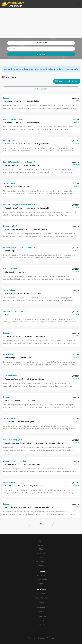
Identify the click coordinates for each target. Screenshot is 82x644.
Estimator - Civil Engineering (14, 461)
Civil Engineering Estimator (14, 119)
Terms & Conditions (41, 561)
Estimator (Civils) (10, 226)
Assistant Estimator (11, 376)
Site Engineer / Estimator (13, 311)
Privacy (41, 566)
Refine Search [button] (41, 89)
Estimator (7, 98)
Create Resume (41, 598)
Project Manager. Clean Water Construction (20, 162)
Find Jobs (41, 54)
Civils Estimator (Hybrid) (13, 440)
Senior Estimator (10, 183)
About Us (41, 553)
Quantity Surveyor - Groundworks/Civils (19, 205)
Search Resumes (41, 580)
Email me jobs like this (69, 81)
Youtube (41, 624)
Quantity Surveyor (10, 140)
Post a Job (41, 575)
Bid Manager (8, 354)
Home (41, 541)
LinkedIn (41, 620)
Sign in (41, 584)
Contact (41, 545)
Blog (41, 549)
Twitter (41, 612)
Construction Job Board (46, 638)
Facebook (41, 608)
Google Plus (41, 616)
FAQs (41, 557)
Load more (41, 524)
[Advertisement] (41, 23)
